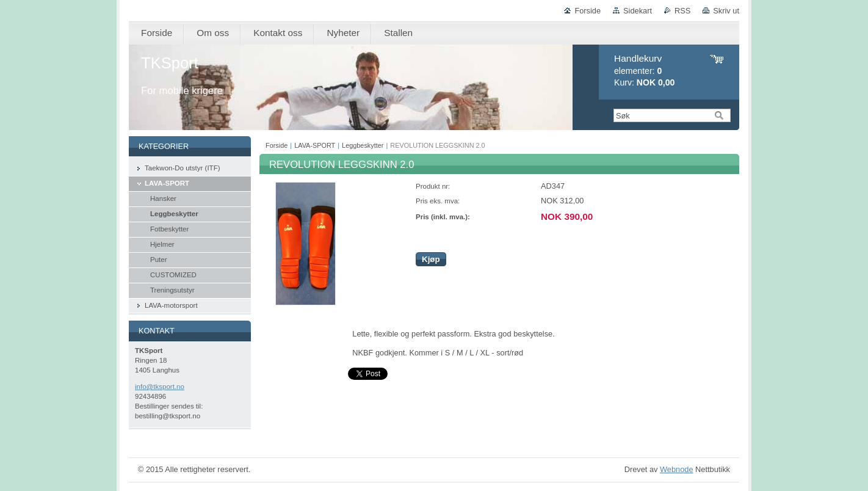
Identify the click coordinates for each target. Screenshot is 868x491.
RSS (682, 11)
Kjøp (431, 259)
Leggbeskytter (363, 145)
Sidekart (638, 11)
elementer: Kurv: (644, 71)
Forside (588, 11)
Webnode (677, 469)
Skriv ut (726, 11)
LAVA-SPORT (315, 145)
